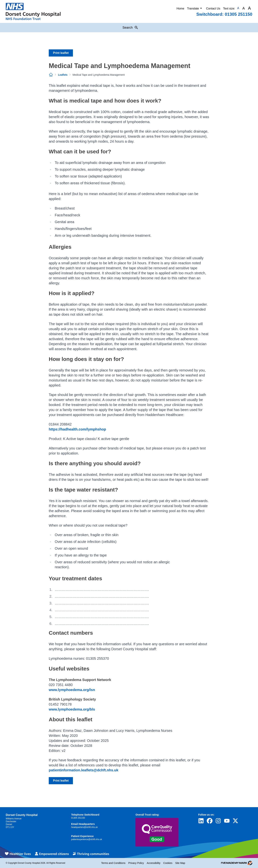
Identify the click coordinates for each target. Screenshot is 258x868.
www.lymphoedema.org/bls (72, 709)
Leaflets (63, 75)
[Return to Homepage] (33, 11)
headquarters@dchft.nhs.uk (84, 827)
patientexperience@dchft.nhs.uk (87, 839)
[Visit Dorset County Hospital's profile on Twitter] (235, 821)
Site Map (180, 863)
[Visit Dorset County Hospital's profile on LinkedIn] (201, 821)
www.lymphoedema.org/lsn (72, 690)
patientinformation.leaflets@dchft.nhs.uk (83, 770)
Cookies (168, 863)
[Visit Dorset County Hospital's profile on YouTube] (227, 821)
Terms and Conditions (113, 863)
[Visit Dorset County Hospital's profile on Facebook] (210, 821)
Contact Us (213, 8)
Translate (195, 8)
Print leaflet (61, 53)
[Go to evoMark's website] (237, 863)
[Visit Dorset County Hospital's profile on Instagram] (218, 821)
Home (180, 8)
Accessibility (154, 863)
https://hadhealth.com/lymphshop (77, 429)
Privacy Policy (136, 863)
